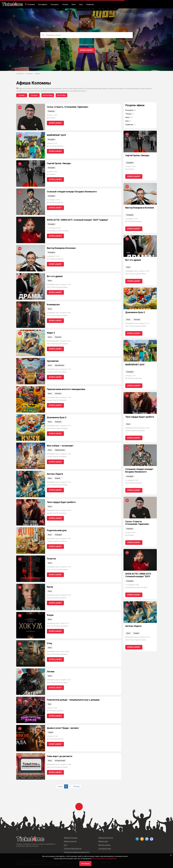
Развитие (90, 4)
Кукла (50, 587)
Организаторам (105, 849)
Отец (49, 643)
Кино (74, 4)
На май (22, 95)
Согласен (85, 864)
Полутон (51, 559)
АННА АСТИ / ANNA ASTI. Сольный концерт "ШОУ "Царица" (77, 220)
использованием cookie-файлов (105, 859)
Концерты (55, 4)
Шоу (81, 4)
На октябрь (62, 95)
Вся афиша (43, 4)
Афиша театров (70, 841)
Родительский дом (57, 530)
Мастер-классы (104, 845)
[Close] (171, 855)
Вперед (77, 786)
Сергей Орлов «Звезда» (59, 163)
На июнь (34, 95)
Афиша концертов (106, 838)
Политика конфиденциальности (77, 852)
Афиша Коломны (71, 838)
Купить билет (86, 50)
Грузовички (53, 361)
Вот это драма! (55, 276)
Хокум (50, 615)
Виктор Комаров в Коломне (61, 248)
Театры (65, 4)
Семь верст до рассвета (60, 756)
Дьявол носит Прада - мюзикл (63, 728)
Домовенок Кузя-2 (57, 417)
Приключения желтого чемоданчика (66, 389)
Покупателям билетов (73, 849)
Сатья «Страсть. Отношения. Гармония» (68, 107)
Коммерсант (53, 304)
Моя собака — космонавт (60, 446)
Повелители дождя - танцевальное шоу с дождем (73, 700)
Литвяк (51, 672)
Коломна (31, 4)
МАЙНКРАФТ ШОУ (56, 135)
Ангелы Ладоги (55, 474)
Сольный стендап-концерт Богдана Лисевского (72, 192)
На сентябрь (48, 95)
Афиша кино (103, 841)
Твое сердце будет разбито (61, 502)
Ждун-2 (51, 333)
